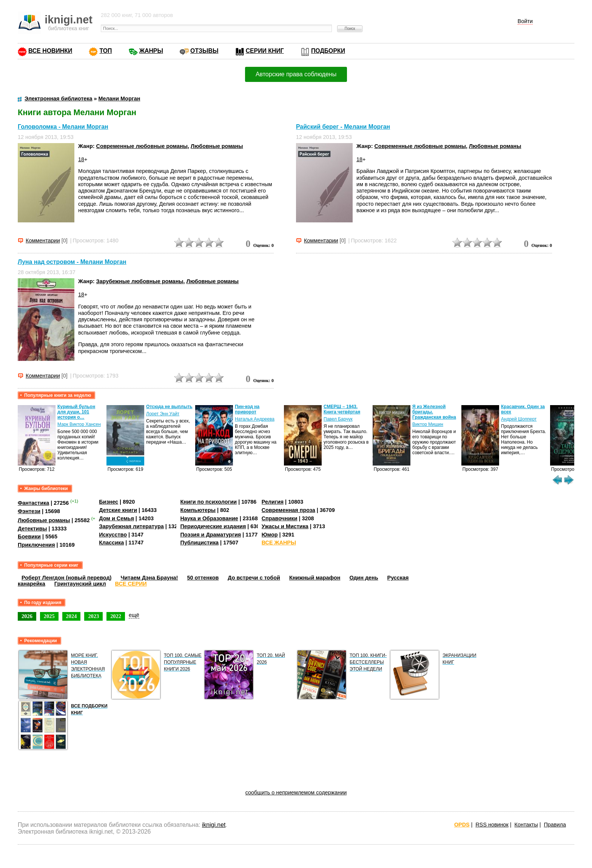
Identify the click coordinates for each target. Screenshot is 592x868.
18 (81, 159)
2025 (49, 616)
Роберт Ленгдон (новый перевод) (66, 578)
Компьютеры (198, 510)
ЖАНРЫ (151, 51)
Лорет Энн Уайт (163, 414)
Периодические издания (213, 526)
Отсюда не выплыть (169, 407)
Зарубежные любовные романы (140, 281)
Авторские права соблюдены (296, 74)
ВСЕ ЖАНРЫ (279, 543)
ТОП (106, 51)
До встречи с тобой (254, 578)
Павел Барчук (338, 419)
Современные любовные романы (142, 146)
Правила (555, 825)
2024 (72, 616)
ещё (134, 615)
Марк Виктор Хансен (79, 424)
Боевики (29, 537)
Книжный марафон (315, 578)
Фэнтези (29, 511)
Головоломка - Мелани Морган (63, 127)
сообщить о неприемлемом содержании (296, 792)
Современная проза (288, 510)
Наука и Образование (209, 518)
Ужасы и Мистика (285, 526)
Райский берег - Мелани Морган (343, 127)
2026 (27, 616)
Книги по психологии (208, 502)
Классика (111, 543)
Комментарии (43, 241)
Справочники (280, 518)
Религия (273, 502)
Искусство (113, 535)
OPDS (462, 825)
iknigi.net (214, 825)
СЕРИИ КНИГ (265, 51)
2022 (116, 616)
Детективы (32, 529)
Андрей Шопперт (519, 419)
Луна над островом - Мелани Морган (72, 262)
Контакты (526, 825)
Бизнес (109, 502)
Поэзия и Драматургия (210, 535)
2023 (93, 616)
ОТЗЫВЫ (204, 51)
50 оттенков (203, 578)
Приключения (36, 545)
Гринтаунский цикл (80, 584)
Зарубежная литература (131, 526)
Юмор (270, 535)
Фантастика (33, 503)
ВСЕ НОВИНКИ (50, 51)
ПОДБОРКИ (328, 51)
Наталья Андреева (255, 419)
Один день (364, 578)
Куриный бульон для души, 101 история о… (76, 412)
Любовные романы (217, 146)
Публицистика (199, 543)
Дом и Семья (116, 518)
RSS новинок (492, 825)
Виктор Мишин (428, 424)
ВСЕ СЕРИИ (131, 584)
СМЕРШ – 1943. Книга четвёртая (342, 409)
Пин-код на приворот (247, 409)
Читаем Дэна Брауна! (149, 578)
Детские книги (118, 510)
